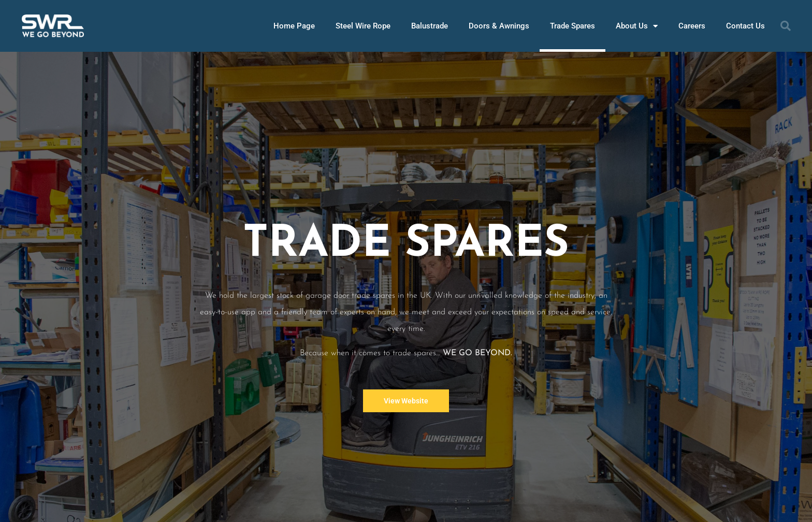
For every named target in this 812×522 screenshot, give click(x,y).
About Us (637, 26)
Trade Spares (572, 26)
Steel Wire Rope (363, 26)
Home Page (294, 26)
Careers (692, 26)
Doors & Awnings (499, 26)
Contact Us (745, 26)
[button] (786, 26)
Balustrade (430, 26)
